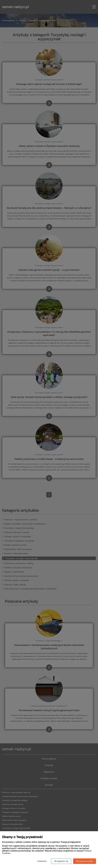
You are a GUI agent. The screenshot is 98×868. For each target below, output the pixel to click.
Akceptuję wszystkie (85, 861)
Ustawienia (42, 861)
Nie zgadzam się (61, 861)
